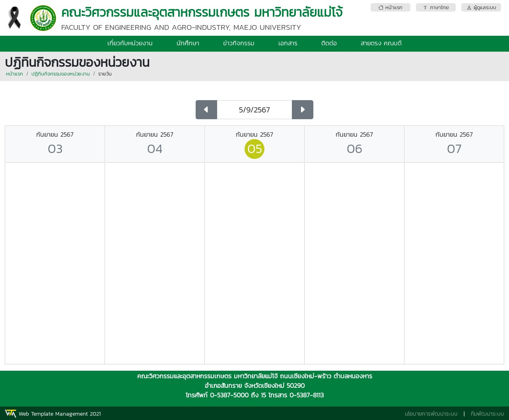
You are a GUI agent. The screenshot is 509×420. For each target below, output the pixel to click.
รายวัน (105, 74)
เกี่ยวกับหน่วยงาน (130, 43)
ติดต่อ (329, 43)
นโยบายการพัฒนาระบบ (431, 414)
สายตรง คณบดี (381, 43)
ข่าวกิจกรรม (239, 43)
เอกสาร (288, 43)
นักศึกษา (188, 43)
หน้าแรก (15, 74)
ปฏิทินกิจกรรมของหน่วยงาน (61, 74)
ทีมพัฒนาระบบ (488, 414)
